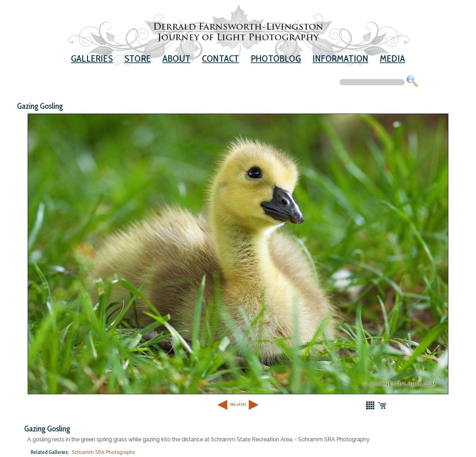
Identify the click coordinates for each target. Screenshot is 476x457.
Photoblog (276, 58)
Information (340, 58)
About (176, 58)
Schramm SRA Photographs (104, 452)
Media (392, 58)
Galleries (92, 58)
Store (138, 58)
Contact (220, 58)
